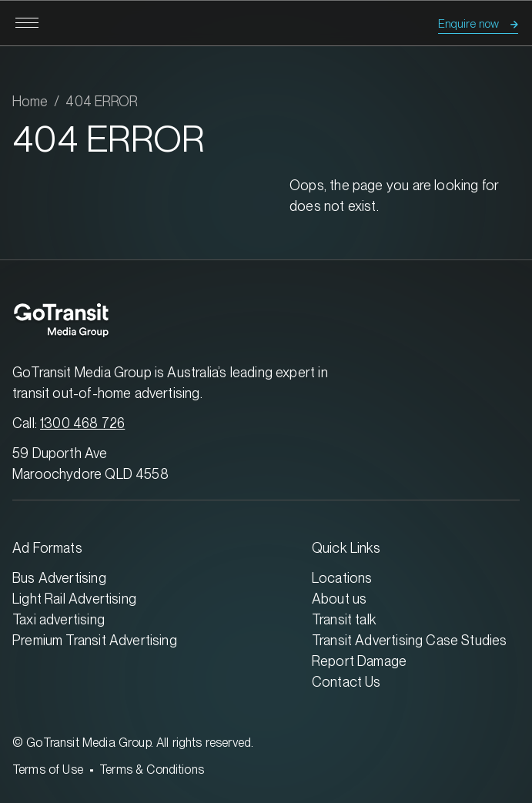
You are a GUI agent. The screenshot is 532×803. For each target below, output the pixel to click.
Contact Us (346, 682)
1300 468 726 (82, 423)
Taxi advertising (59, 619)
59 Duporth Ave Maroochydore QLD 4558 (90, 463)
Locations (342, 578)
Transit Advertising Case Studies (410, 640)
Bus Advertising (59, 578)
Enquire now (468, 23)
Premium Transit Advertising (95, 640)
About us (339, 599)
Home (30, 101)
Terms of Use (48, 770)
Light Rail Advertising (74, 599)
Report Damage (359, 661)
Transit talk (344, 619)
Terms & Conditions (152, 770)
